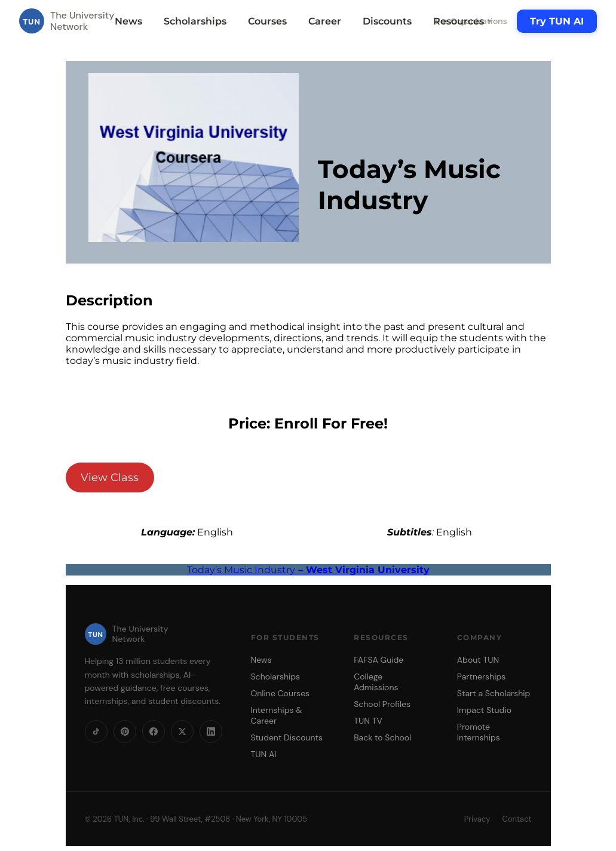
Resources (463, 21)
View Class (110, 477)
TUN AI (264, 754)
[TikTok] (96, 731)
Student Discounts (287, 737)
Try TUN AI (557, 21)
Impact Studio (484, 710)
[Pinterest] (125, 731)
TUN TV (368, 721)
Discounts (387, 21)
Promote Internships (479, 732)
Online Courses (281, 693)
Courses (267, 21)
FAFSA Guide (379, 660)
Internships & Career (277, 715)
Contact (517, 819)
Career (325, 21)
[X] (182, 731)
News (128, 21)
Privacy (477, 819)
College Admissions (376, 682)
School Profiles (382, 704)
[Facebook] (154, 731)
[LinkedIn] (211, 731)
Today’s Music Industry (308, 570)
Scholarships (195, 21)
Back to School (382, 737)
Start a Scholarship (494, 693)
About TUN (478, 660)
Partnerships (481, 676)
